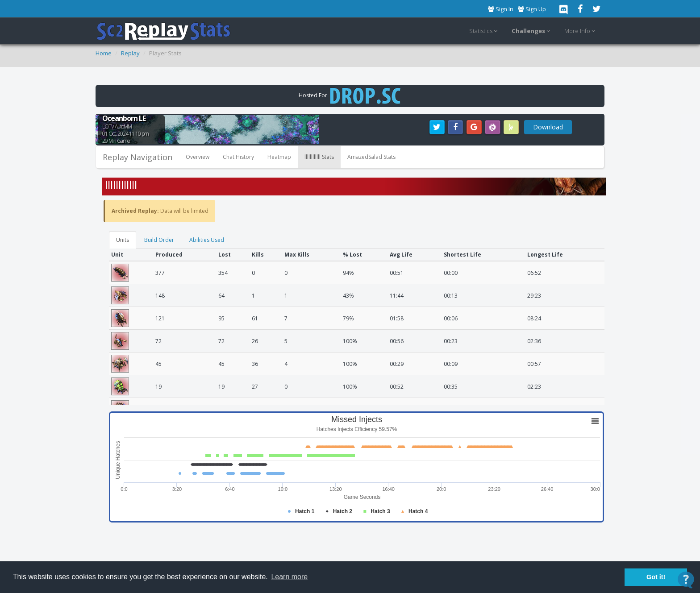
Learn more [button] (289, 577)
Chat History (238, 157)
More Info (581, 31)
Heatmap (279, 157)
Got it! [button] (656, 577)
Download (548, 127)
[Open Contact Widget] (686, 580)
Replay (130, 53)
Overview (198, 157)
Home (104, 53)
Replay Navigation (137, 157)
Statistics (485, 31)
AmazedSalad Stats (371, 157)
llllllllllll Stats (319, 157)
